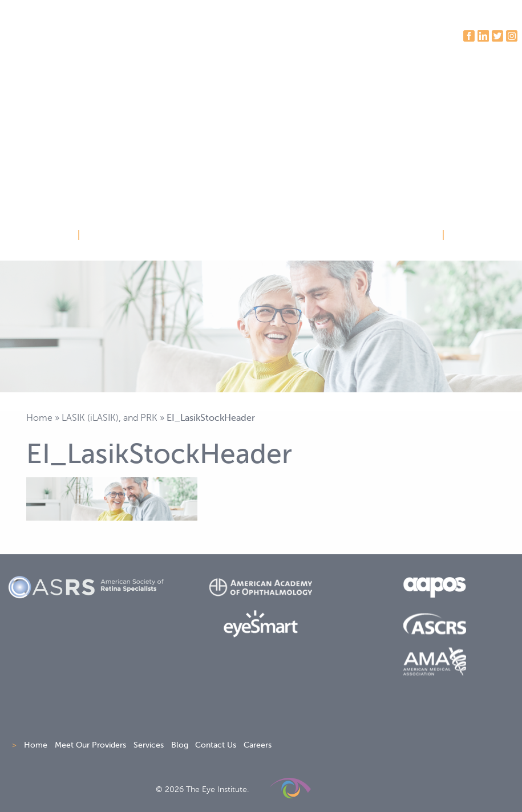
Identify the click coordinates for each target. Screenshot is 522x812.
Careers (258, 745)
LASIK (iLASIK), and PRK (110, 418)
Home (39, 418)
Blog (180, 745)
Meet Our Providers (90, 745)
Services (149, 745)
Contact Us (216, 745)
